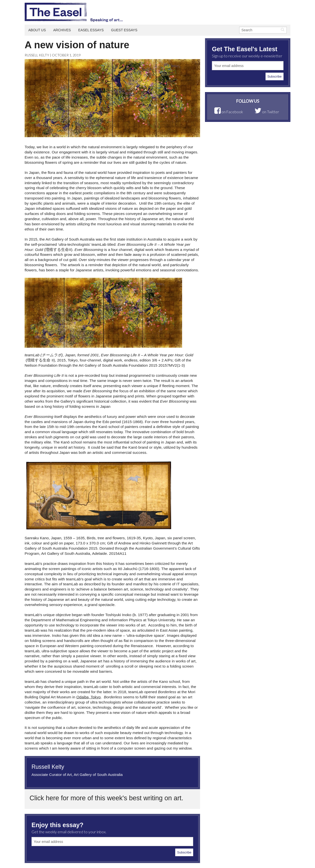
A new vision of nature (77, 45)
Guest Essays (124, 30)
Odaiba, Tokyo (88, 697)
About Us (37, 30)
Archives (62, 30)
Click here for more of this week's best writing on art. (106, 798)
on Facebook (229, 112)
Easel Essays (91, 30)
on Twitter (267, 112)
